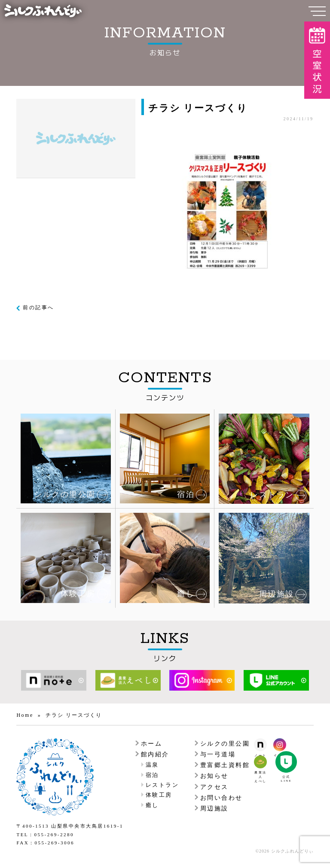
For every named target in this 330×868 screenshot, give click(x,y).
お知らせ (214, 776)
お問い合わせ (222, 798)
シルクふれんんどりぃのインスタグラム (280, 745)
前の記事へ (38, 308)
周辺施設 (214, 809)
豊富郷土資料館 (225, 765)
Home (25, 715)
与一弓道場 (218, 754)
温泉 (152, 765)
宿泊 (152, 775)
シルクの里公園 (225, 744)
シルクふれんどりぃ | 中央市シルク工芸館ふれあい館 (43, 11)
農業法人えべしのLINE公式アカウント (286, 762)
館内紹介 (155, 754)
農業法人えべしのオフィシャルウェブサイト (260, 762)
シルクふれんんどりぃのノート (260, 745)
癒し (152, 805)
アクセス (214, 787)
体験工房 (159, 795)
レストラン (162, 785)
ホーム (152, 744)
